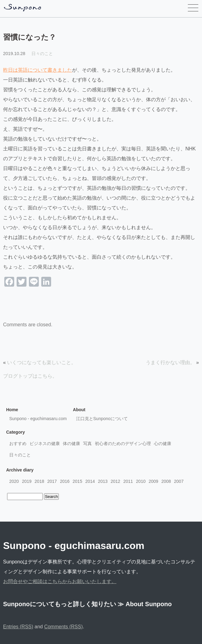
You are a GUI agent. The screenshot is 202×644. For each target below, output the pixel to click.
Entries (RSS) (18, 627)
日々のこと (42, 54)
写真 (87, 443)
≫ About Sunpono (145, 604)
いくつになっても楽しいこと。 (42, 362)
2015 (77, 481)
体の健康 (71, 443)
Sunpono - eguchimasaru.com (38, 419)
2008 (166, 481)
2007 (179, 481)
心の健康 (163, 443)
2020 (14, 481)
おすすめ (18, 443)
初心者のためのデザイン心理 (123, 443)
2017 (52, 481)
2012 (115, 481)
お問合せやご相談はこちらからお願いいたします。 (60, 581)
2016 (65, 481)
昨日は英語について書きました (38, 70)
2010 (141, 481)
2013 (103, 481)
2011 (128, 481)
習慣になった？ (30, 37)
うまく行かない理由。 (170, 362)
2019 (27, 481)
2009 (154, 481)
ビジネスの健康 (45, 443)
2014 (90, 481)
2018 (39, 481)
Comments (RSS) (63, 627)
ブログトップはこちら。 (30, 376)
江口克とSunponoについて (102, 419)
